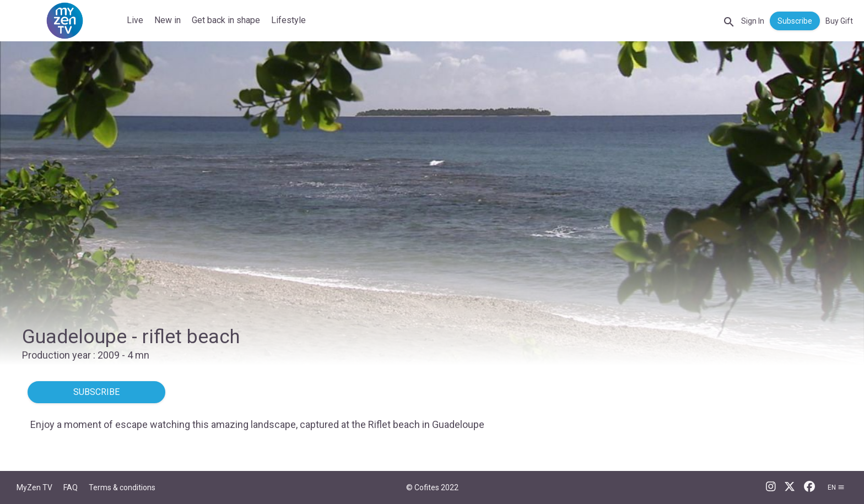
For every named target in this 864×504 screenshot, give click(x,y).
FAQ (71, 487)
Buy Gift (839, 21)
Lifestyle (288, 20)
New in (168, 20)
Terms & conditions (122, 487)
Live (135, 20)
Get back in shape (226, 20)
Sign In (753, 21)
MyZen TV (34, 487)
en (836, 487)
